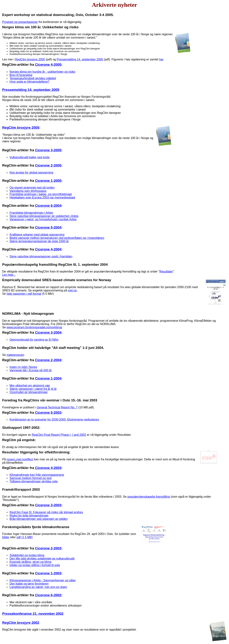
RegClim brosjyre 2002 (21, 623)
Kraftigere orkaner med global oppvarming (37, 235)
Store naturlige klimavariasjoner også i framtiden (41, 256)
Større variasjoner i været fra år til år (33, 389)
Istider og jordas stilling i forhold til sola (35, 565)
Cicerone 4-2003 (48, 468)
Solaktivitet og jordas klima (27, 555)
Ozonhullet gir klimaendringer (29, 392)
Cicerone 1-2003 (48, 573)
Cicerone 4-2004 (48, 249)
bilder (6, 537)
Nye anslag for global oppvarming (31, 173)
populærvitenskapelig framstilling (149, 497)
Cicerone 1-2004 (48, 378)
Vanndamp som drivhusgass (28, 191)
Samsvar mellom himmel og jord (31, 478)
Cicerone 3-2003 (48, 505)
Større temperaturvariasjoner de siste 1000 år (39, 241)
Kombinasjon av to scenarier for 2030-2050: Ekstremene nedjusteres (54, 420)
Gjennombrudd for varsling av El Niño (34, 340)
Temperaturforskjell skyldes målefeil (33, 78)
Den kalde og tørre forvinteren (29, 584)
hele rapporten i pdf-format (24, 294)
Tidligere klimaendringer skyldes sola (34, 481)
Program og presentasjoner (20, 22)
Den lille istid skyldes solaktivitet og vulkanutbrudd (42, 559)
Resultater (166, 272)
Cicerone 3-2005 (48, 150)
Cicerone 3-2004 (48, 332)
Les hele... (9, 275)
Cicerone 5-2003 (48, 413)
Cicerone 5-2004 (48, 227)
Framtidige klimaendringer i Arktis (31, 213)
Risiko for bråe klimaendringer (29, 516)
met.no (72, 290)
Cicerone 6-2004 (48, 206)
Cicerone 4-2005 (48, 65)
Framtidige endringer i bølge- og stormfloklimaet (41, 194)
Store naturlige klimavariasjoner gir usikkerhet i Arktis (44, 216)
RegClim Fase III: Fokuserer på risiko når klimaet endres (46, 512)
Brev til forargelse (21, 75)
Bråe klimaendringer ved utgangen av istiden (39, 519)
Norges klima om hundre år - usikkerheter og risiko (42, 72)
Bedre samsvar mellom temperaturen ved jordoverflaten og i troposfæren (57, 238)
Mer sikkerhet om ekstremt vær (30, 386)
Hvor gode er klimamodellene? (29, 82)
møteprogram (15, 355)
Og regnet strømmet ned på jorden (32, 188)
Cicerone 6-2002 (48, 595)
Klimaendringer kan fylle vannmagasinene (37, 475)
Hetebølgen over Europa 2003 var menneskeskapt (42, 197)
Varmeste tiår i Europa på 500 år (31, 370)
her (161, 59)
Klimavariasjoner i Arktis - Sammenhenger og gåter (43, 580)
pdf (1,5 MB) (25, 537)
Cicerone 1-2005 (48, 181)
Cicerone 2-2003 (48, 548)
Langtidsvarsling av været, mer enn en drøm (38, 587)
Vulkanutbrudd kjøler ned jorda (29, 157)
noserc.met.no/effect (20, 459)
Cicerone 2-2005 (48, 165)
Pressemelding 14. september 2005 (80, 59)
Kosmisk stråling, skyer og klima (30, 562)
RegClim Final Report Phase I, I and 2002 (59, 435)
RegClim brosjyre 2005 (30, 59)
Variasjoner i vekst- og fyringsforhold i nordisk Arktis (43, 219)
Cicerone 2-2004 (48, 360)
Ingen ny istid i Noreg (23, 367)
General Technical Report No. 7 (57, 407)
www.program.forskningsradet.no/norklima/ (34, 327)
